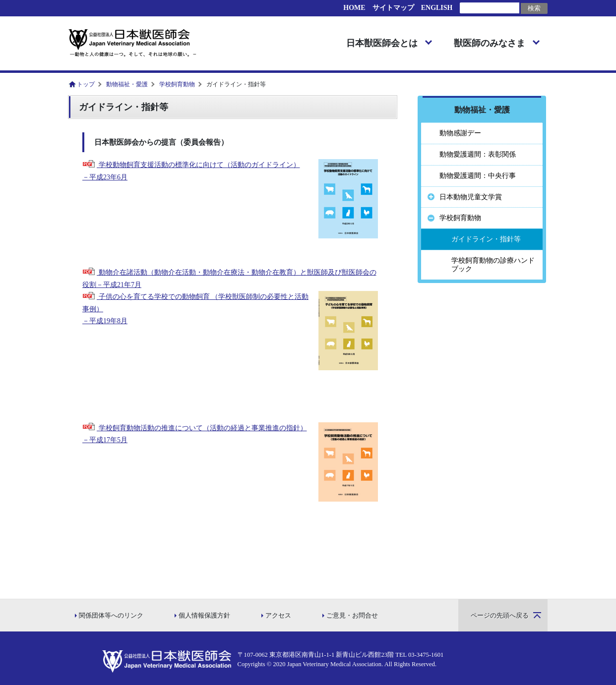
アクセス (278, 616)
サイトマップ (393, 8)
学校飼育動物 (177, 84)
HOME (354, 8)
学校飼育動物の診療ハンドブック (493, 265)
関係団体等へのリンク (111, 616)
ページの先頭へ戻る (500, 616)
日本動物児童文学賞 (471, 197)
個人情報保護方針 (204, 616)
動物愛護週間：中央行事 (478, 176)
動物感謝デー (460, 133)
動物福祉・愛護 (127, 84)
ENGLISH (437, 8)
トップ (86, 84)
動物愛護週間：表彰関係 (478, 154)
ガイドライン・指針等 (486, 239)
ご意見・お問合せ (352, 616)
